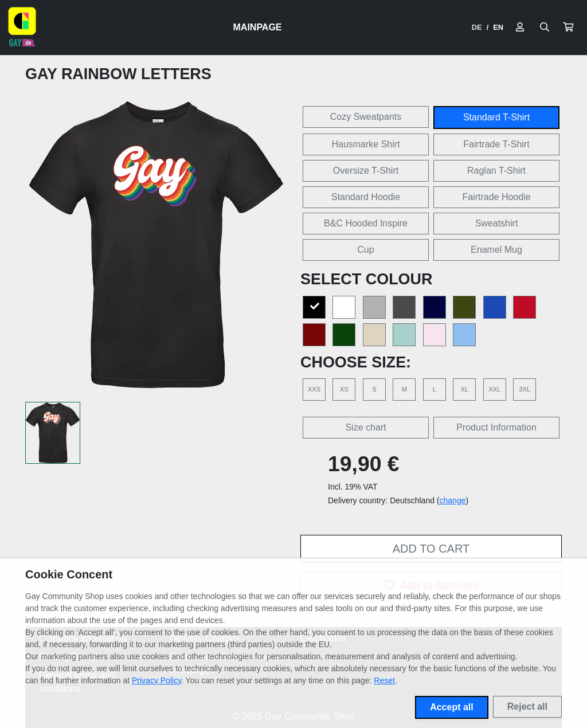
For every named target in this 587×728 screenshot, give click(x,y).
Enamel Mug (496, 250)
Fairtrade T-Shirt (496, 144)
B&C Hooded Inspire (366, 223)
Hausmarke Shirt (365, 144)
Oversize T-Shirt (366, 171)
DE (477, 27)
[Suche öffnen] (545, 28)
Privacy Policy (156, 680)
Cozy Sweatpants (366, 117)
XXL (494, 389)
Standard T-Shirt (496, 117)
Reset (384, 680)
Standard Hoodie (366, 197)
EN (498, 27)
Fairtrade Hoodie (496, 197)
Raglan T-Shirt (496, 171)
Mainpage (258, 27)
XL (464, 389)
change (453, 500)
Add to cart (431, 549)
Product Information (496, 427)
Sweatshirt (497, 223)
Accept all (452, 707)
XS (344, 389)
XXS (314, 389)
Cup (365, 250)
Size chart (365, 427)
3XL (525, 389)
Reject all (527, 707)
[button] (568, 28)
